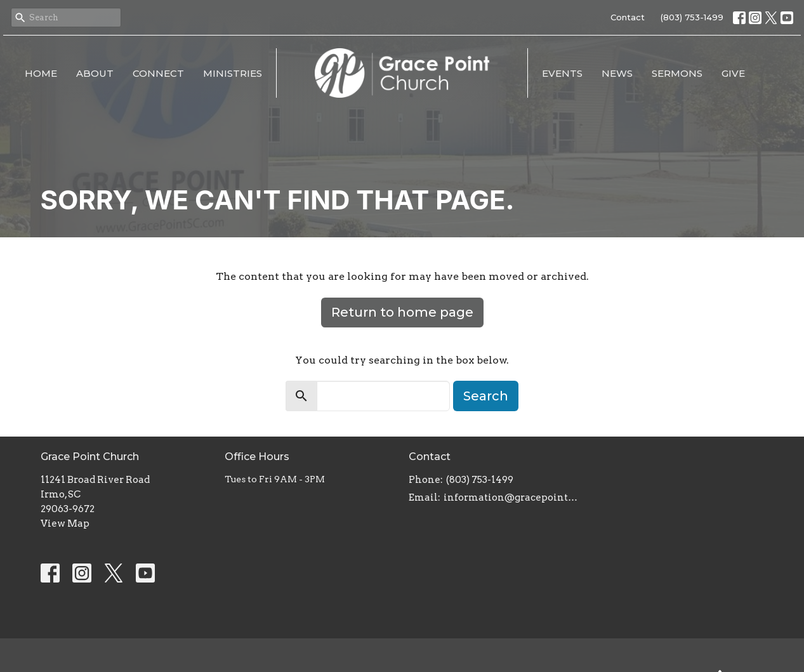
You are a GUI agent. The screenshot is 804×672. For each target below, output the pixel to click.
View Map (65, 524)
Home (41, 73)
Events (562, 73)
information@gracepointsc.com (512, 497)
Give (733, 73)
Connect (158, 73)
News (617, 73)
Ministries (233, 73)
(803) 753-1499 (692, 17)
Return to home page (402, 312)
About (95, 73)
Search (486, 396)
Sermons (677, 73)
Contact (628, 17)
